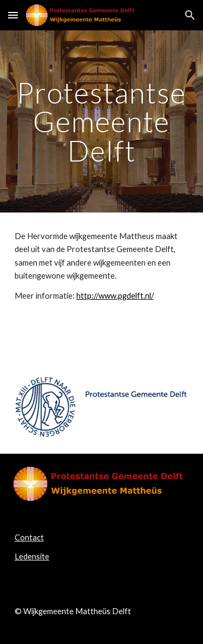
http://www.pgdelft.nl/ (115, 296)
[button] (13, 15)
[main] (102, 121)
